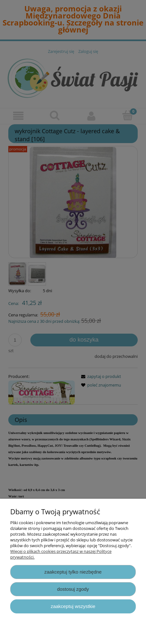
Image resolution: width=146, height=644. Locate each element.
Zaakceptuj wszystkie (73, 606)
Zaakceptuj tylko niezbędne (73, 572)
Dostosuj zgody (73, 589)
